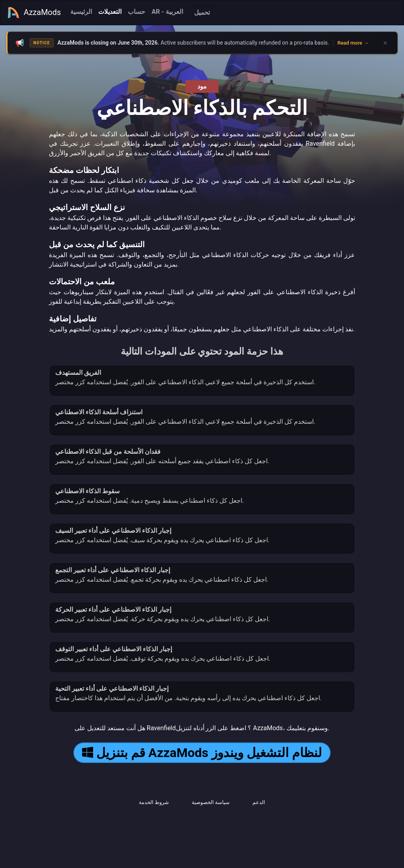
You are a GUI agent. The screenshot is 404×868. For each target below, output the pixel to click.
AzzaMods (34, 13)
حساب (137, 12)
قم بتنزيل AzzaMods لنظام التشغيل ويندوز (202, 753)
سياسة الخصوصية (211, 802)
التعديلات (110, 12)
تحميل (202, 12)
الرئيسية (81, 12)
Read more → (353, 43)
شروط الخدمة (154, 802)
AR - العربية (167, 12)
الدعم (259, 802)
